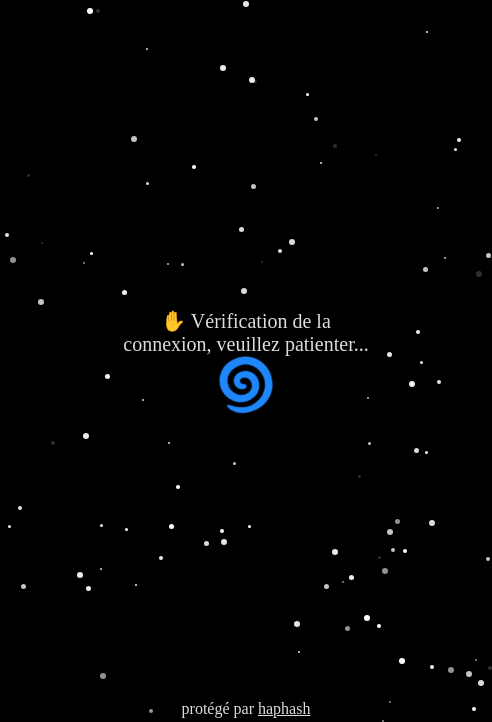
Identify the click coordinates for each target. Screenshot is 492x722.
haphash (284, 708)
